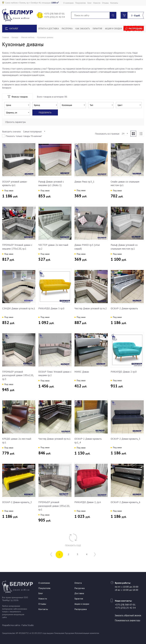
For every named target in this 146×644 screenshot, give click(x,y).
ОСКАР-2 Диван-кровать (124, 308)
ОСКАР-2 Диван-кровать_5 (125, 439)
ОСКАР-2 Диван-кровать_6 (125, 502)
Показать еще (73, 545)
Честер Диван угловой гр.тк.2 (91, 308)
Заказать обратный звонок (128, 615)
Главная (5, 37)
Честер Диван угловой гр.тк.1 (54, 439)
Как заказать (83, 29)
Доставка (79, 593)
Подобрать (45, 112)
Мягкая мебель (28, 37)
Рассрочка (67, 29)
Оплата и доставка (49, 29)
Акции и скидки (113, 29)
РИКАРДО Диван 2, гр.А (88, 502)
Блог (90, 3)
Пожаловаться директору (128, 620)
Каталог (15, 37)
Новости (97, 3)
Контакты (114, 3)
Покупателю (81, 3)
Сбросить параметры (15, 122)
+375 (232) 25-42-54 (54, 17)
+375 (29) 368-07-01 (54, 14)
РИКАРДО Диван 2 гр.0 (124, 372)
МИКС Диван (82, 372)
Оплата (78, 583)
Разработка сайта (11, 625)
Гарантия (97, 29)
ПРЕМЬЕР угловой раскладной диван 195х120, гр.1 (54, 506)
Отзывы (105, 3)
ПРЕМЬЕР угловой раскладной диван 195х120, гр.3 (18, 375)
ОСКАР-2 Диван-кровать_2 (17, 502)
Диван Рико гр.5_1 (84, 182)
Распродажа (136, 29)
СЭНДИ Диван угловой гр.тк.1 (19, 308)
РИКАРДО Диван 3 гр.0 (51, 308)
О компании (68, 3)
